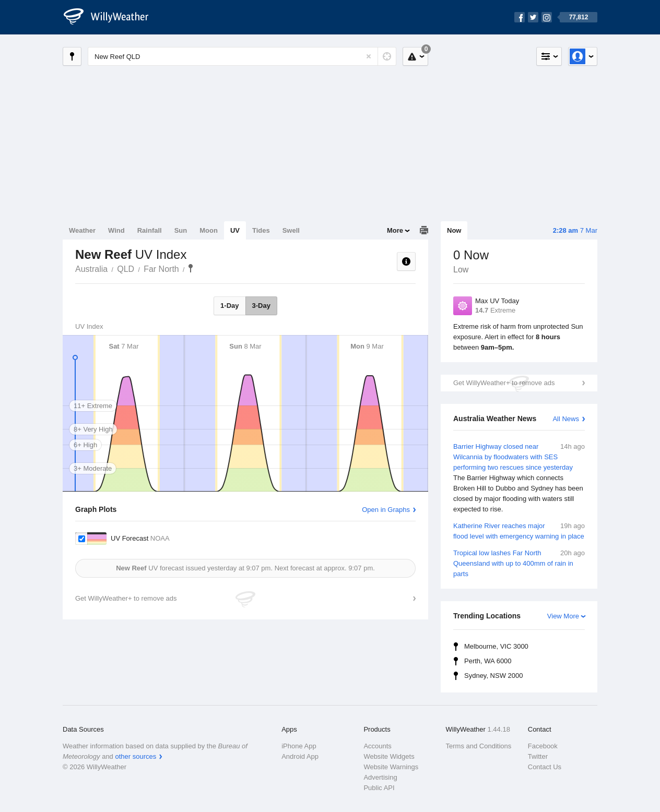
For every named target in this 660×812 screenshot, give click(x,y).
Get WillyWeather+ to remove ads (504, 383)
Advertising (380, 777)
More (395, 230)
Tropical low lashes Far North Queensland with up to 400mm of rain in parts (519, 563)
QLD (126, 269)
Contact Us (545, 767)
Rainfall (150, 230)
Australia (91, 269)
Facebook (543, 746)
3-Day (261, 306)
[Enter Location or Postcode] (242, 56)
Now (454, 230)
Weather (82, 230)
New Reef (191, 268)
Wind (116, 230)
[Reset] (369, 56)
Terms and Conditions (479, 746)
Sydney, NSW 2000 (493, 676)
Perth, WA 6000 (488, 661)
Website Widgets (389, 756)
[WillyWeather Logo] (112, 17)
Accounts (377, 746)
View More (563, 616)
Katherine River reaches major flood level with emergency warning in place (519, 530)
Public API (379, 788)
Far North (161, 269)
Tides (261, 230)
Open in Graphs (386, 510)
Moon (209, 230)
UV (235, 230)
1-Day (229, 306)
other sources (135, 756)
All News (566, 419)
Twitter (538, 756)
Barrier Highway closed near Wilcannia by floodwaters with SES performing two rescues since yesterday (519, 478)
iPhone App (299, 746)
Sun (181, 230)
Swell (291, 230)
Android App (300, 756)
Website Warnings (391, 767)
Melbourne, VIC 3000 (496, 646)
